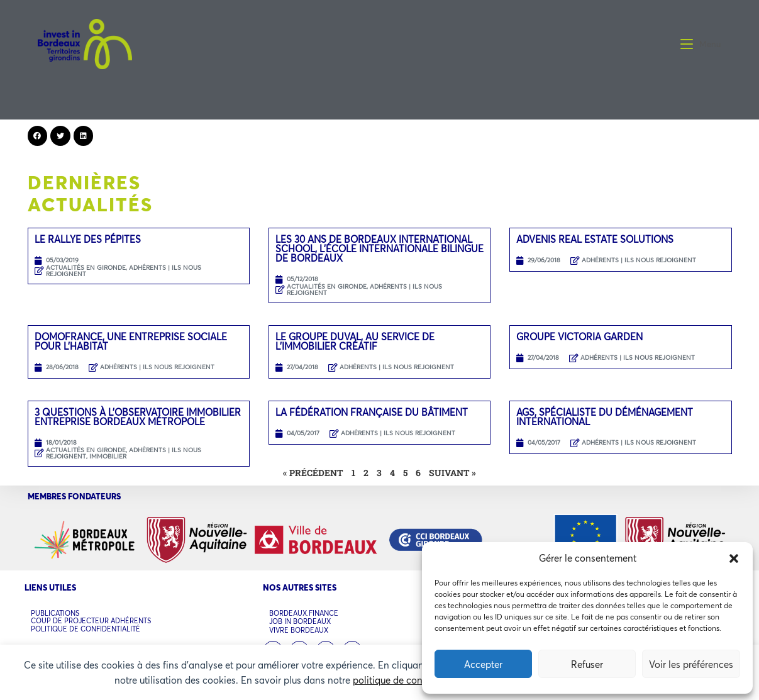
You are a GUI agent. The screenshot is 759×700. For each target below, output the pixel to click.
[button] (734, 558)
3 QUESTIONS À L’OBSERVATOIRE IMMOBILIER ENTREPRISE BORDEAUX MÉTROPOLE (138, 417)
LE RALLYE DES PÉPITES (88, 239)
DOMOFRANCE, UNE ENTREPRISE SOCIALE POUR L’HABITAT (131, 341)
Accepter (483, 664)
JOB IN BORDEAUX (300, 622)
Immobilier (108, 456)
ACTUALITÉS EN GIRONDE (86, 268)
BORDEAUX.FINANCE (304, 614)
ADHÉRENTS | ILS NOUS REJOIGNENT (639, 260)
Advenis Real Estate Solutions (595, 239)
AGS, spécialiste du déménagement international (605, 417)
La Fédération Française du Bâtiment (372, 412)
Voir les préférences (691, 664)
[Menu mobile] (701, 44)
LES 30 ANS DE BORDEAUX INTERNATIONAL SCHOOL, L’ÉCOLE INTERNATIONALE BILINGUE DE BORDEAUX (379, 248)
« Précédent (313, 473)
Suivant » (452, 473)
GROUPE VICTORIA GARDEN (579, 336)
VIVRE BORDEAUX (299, 630)
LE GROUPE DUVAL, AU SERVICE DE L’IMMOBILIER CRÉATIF (355, 341)
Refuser (587, 664)
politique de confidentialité (411, 680)
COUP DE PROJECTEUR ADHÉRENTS (91, 621)
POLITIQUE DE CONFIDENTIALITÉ (86, 628)
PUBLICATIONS (55, 613)
